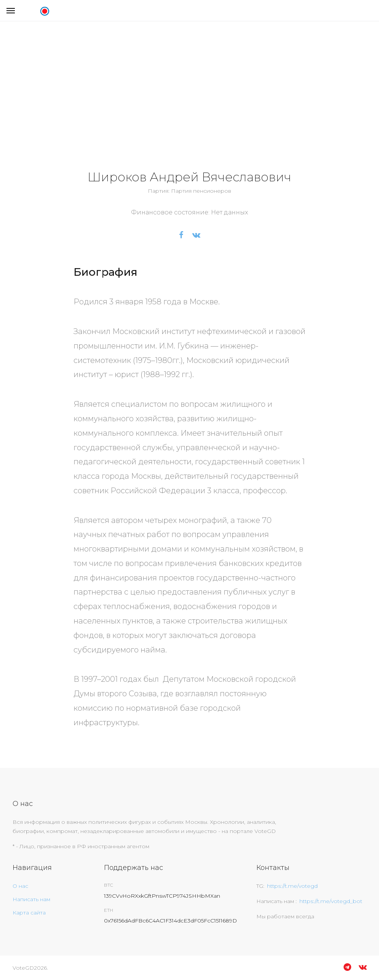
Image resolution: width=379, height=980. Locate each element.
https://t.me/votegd (292, 886)
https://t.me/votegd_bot (331, 901)
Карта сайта (29, 913)
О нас (20, 886)
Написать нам (31, 899)
